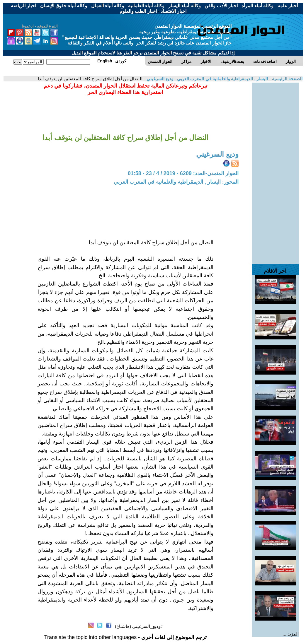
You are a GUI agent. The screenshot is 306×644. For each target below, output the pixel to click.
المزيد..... (290, 634)
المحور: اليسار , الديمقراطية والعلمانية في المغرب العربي (176, 182)
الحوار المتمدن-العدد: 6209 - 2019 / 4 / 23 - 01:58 (183, 173)
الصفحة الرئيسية (287, 79)
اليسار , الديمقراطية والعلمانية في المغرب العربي (222, 79)
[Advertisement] (275, 170)
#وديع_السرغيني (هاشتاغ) (139, 626)
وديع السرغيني (159, 79)
